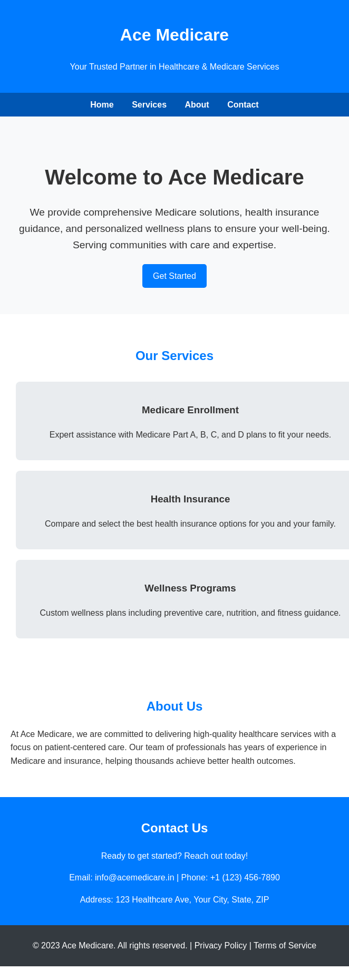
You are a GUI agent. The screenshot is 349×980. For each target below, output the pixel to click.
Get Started (174, 276)
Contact (243, 105)
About (197, 105)
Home (102, 105)
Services (149, 105)
